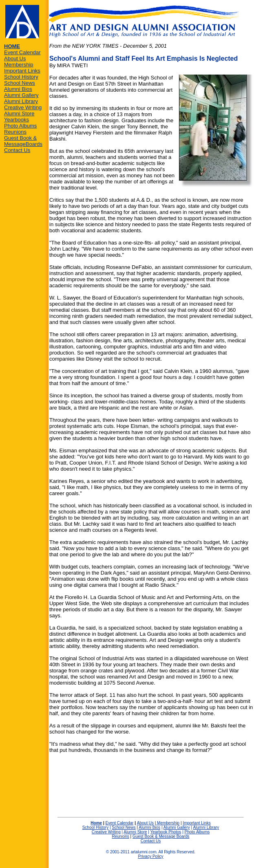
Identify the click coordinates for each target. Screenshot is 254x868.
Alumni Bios (18, 89)
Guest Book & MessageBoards (23, 141)
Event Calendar (22, 52)
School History (21, 77)
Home (96, 823)
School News (20, 83)
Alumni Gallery (21, 95)
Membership (19, 65)
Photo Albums (20, 126)
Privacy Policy (150, 856)
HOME (12, 46)
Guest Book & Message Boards (161, 836)
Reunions (15, 132)
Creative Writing (23, 107)
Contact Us (17, 150)
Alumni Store (19, 113)
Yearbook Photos (166, 832)
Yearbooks (17, 120)
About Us (15, 58)
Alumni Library (21, 101)
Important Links (22, 71)
